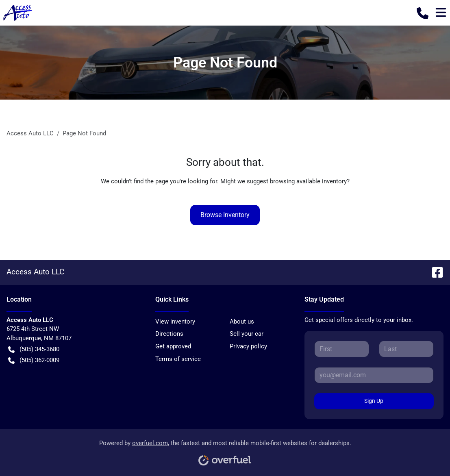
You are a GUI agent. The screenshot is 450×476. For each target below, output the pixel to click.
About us (242, 322)
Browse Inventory (225, 215)
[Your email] (374, 375)
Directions (169, 334)
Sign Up (374, 401)
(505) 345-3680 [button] (34, 349)
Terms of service (178, 359)
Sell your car (247, 334)
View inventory (175, 322)
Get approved (173, 346)
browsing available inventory (308, 181)
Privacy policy (248, 346)
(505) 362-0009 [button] (34, 360)
